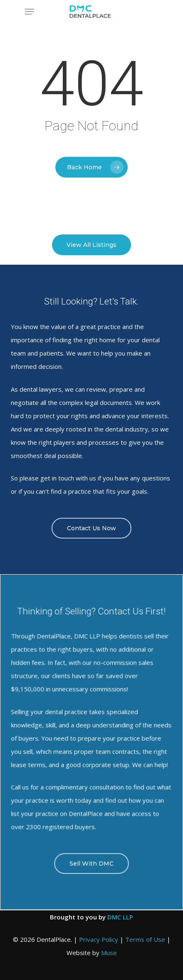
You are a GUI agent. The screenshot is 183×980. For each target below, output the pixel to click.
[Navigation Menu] (30, 12)
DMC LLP (120, 917)
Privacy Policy (99, 939)
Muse (109, 953)
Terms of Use (145, 939)
